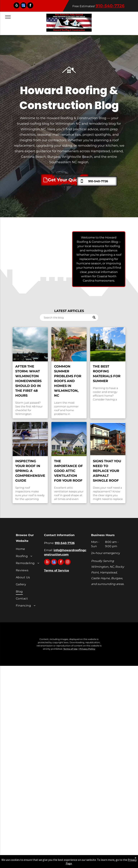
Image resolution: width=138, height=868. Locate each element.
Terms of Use (70, 649)
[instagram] (68, 562)
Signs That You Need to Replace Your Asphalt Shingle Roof (107, 471)
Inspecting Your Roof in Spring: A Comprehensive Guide (30, 471)
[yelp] (17, 6)
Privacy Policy (87, 649)
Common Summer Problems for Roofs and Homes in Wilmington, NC (68, 381)
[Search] (69, 317)
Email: (48, 550)
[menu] (8, 17)
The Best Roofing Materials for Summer (107, 374)
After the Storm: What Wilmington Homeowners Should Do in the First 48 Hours (28, 381)
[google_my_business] (23, 6)
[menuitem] (29, 549)
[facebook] (30, 6)
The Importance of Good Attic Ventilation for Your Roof (68, 471)
